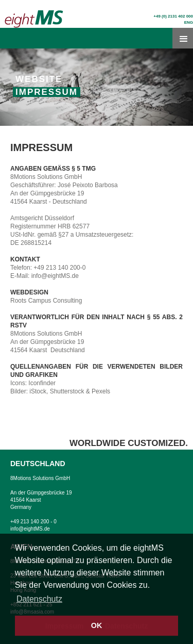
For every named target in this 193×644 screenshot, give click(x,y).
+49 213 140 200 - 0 (33, 522)
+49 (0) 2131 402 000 (173, 16)
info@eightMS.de (30, 529)
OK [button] (97, 625)
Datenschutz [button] (39, 599)
